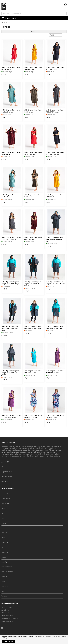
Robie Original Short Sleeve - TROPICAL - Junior (55, 416)
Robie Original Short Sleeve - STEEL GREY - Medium (11, 238)
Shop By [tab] (34, 32)
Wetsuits (4, 596)
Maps (3, 538)
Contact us (5, 481)
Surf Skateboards (7, 572)
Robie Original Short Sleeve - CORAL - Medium (33, 153)
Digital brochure (7, 472)
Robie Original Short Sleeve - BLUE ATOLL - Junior (33, 372)
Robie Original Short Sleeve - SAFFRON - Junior (33, 68)
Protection (5, 552)
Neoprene (5, 542)
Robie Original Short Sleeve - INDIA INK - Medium (55, 153)
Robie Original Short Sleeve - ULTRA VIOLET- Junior (55, 372)
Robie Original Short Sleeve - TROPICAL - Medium (33, 416)
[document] (34, 639)
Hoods (4, 528)
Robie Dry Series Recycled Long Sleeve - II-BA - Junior (55, 327)
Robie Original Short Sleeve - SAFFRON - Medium (55, 196)
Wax (3, 591)
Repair (4, 557)
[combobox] (34, 13)
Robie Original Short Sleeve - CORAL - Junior (11, 68)
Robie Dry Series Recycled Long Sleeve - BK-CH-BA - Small (10, 328)
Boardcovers (6, 499)
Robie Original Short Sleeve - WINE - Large (11, 153)
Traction (4, 581)
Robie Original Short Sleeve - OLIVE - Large (33, 111)
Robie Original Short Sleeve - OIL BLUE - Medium (11, 196)
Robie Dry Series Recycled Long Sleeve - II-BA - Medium (55, 283)
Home (3, 22)
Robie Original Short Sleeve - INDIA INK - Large (55, 68)
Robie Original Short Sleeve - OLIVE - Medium (33, 196)
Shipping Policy (7, 477)
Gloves (4, 523)
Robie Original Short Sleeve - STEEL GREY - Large (55, 111)
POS (3, 547)
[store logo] (4, 6)
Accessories (5, 494)
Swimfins (4, 576)
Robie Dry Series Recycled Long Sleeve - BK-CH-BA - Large (54, 239)
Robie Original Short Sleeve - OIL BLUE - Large (11, 111)
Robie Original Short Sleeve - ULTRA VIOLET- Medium (11, 416)
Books (3, 508)
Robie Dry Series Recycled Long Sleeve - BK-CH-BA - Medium (32, 284)
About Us (5, 467)
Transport (5, 586)
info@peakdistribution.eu (10, 618)
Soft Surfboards (7, 567)
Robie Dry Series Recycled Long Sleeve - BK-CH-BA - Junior (10, 373)
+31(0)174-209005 (7, 621)
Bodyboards (5, 504)
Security (4, 562)
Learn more (29, 638)
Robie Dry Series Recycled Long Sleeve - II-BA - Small (32, 327)
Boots (3, 513)
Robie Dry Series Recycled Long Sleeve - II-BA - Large (10, 283)
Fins (3, 518)
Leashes (4, 533)
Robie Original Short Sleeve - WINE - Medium (33, 238)
